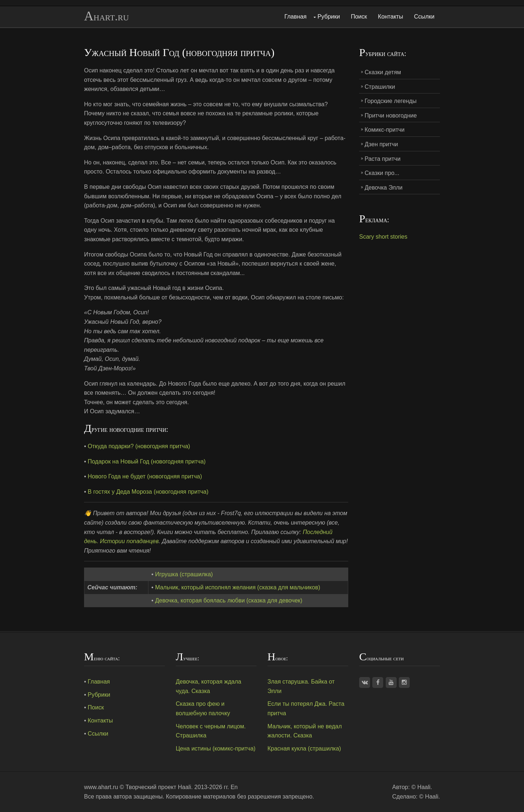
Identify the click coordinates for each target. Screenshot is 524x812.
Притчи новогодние (391, 116)
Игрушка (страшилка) (184, 574)
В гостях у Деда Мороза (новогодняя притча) (148, 492)
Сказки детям (383, 72)
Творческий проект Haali (158, 787)
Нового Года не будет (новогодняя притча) (145, 476)
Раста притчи (383, 159)
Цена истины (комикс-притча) (216, 749)
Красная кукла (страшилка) (304, 749)
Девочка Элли (384, 188)
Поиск (359, 17)
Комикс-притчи (385, 130)
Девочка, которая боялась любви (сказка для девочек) (229, 600)
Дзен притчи (381, 144)
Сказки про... (382, 173)
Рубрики (329, 17)
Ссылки (424, 17)
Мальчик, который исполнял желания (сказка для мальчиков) (238, 587)
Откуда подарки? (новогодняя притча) (139, 446)
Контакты (391, 17)
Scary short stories (383, 237)
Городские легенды (391, 101)
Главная (296, 17)
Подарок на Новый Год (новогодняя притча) (147, 461)
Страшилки (380, 87)
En (234, 787)
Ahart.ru (106, 16)
